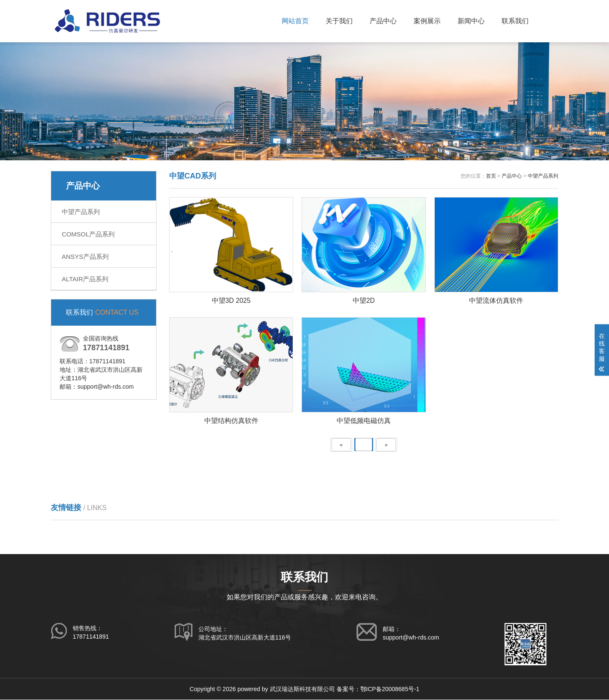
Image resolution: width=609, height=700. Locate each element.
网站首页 (295, 21)
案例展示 (427, 21)
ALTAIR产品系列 (85, 279)
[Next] (386, 445)
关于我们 (339, 21)
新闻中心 (471, 21)
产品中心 (383, 21)
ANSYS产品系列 (85, 257)
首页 (491, 176)
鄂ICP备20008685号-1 (390, 689)
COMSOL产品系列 (88, 234)
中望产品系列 (81, 212)
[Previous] (342, 445)
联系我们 (515, 21)
